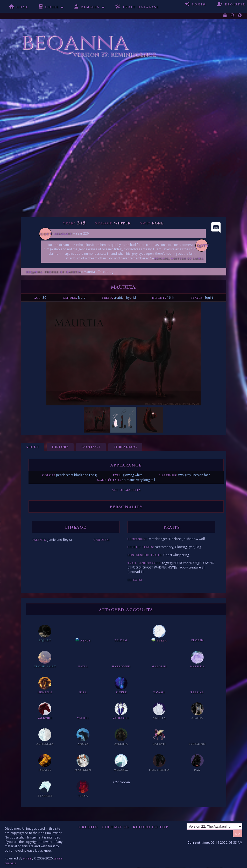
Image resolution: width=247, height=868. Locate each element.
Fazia (83, 666)
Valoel (83, 718)
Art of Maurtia (126, 490)
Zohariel (121, 718)
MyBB (28, 858)
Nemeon (45, 692)
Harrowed (121, 666)
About (33, 447)
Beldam (121, 640)
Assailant (63, 233)
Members (87, 7)
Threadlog (125, 447)
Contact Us (115, 827)
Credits (88, 827)
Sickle (121, 692)
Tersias (197, 692)
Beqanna (34, 272)
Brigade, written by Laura (179, 258)
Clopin (197, 640)
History (60, 447)
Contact (91, 447)
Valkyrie (45, 718)
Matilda (197, 666)
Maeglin (159, 666)
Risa (83, 692)
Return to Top (151, 827)
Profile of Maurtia (63, 272)
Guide (49, 7)
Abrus (83, 640)
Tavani (159, 692)
